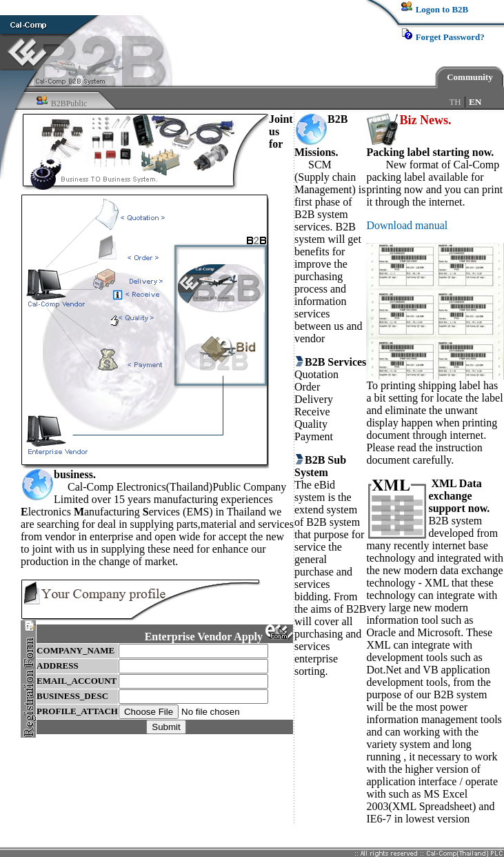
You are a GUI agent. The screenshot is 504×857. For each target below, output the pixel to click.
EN (475, 102)
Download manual (407, 225)
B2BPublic (69, 104)
